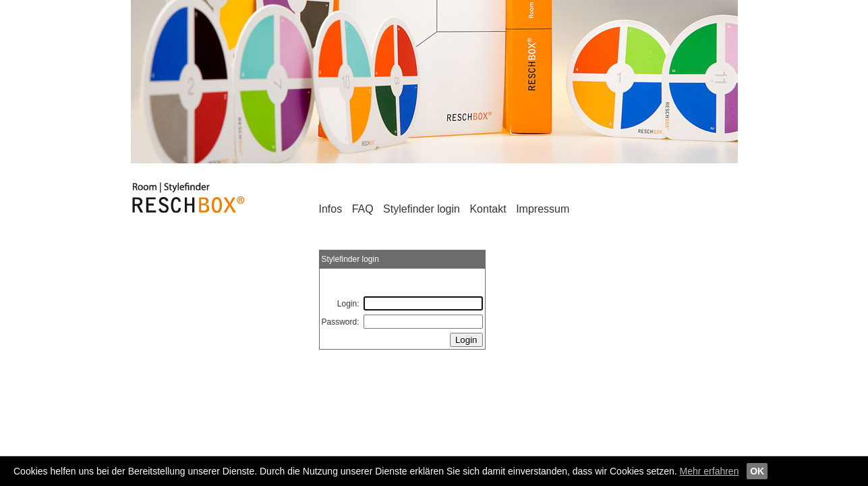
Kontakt (488, 209)
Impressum (543, 209)
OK (757, 471)
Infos (331, 209)
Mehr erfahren (710, 471)
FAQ (363, 209)
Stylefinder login (423, 209)
